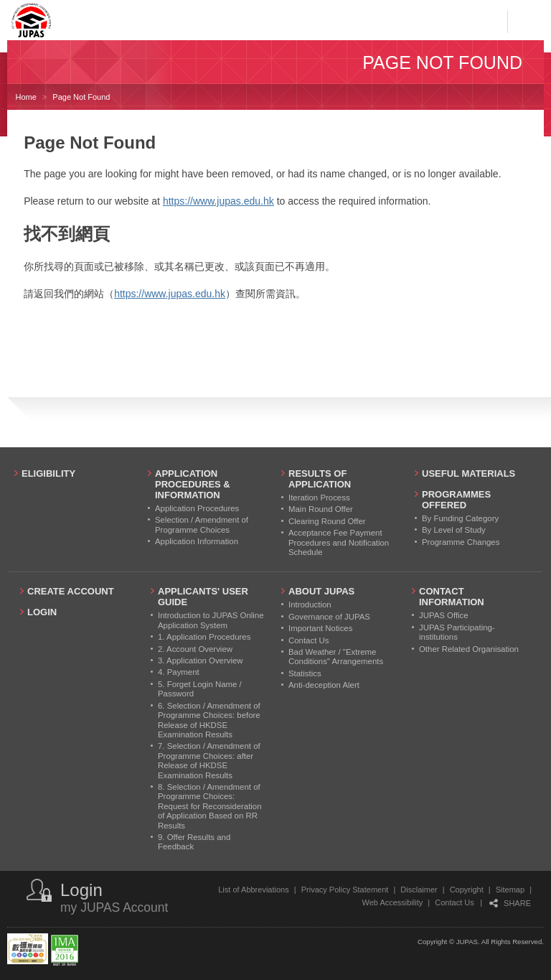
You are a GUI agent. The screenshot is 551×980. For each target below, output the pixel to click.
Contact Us (454, 902)
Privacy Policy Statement (345, 890)
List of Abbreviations (253, 890)
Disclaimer (419, 890)
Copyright (467, 890)
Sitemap (510, 890)
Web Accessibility (393, 902)
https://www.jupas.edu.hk (218, 201)
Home (26, 97)
